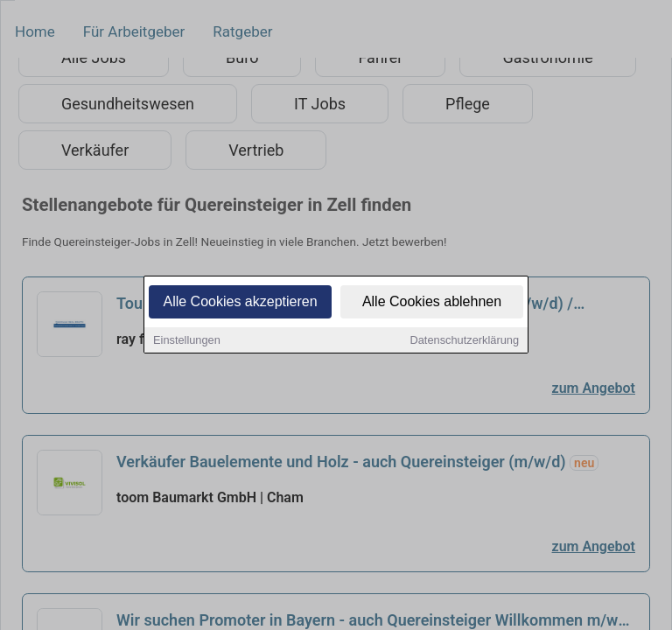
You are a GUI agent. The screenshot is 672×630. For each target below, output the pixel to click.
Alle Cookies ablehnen (432, 304)
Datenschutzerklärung (465, 343)
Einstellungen (187, 343)
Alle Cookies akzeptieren (240, 304)
